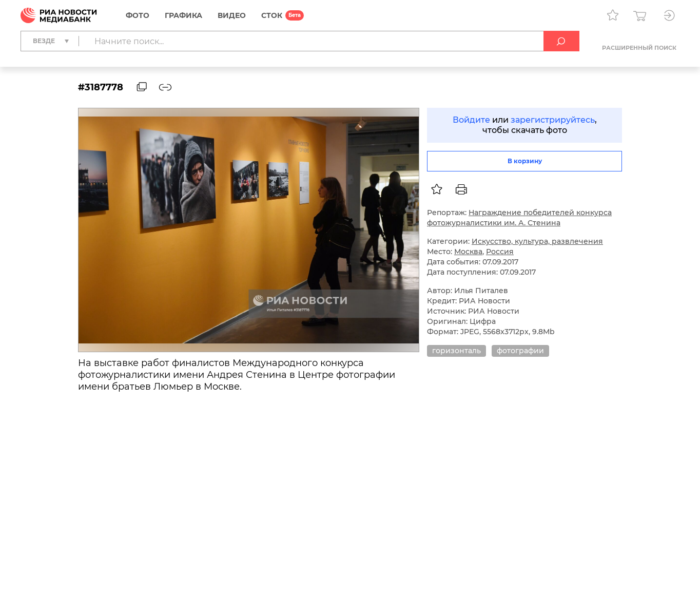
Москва (468, 252)
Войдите (471, 120)
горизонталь (456, 351)
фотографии (520, 351)
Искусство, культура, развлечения (537, 241)
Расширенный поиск (639, 48)
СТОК (272, 15)
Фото (138, 15)
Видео (232, 15)
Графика (183, 15)
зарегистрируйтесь (553, 120)
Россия (500, 252)
